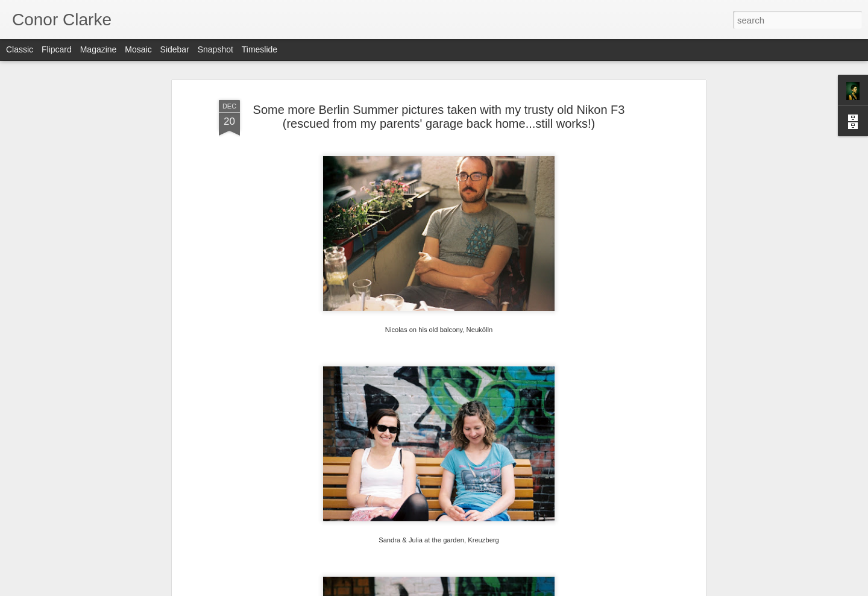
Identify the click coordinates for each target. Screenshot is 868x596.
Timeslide (259, 49)
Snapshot (215, 49)
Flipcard (57, 49)
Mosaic (138, 49)
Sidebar (175, 49)
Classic (20, 49)
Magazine (99, 49)
